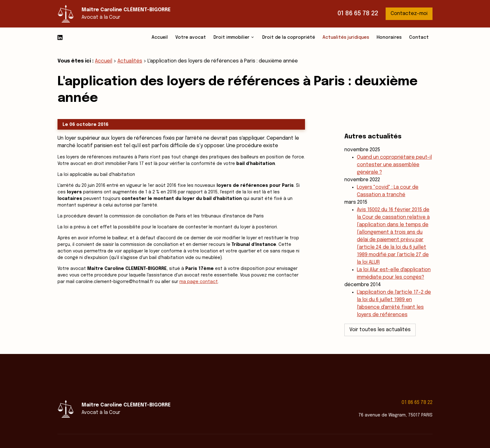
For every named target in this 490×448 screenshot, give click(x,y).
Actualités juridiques (346, 37)
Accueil (160, 37)
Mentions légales (264, 430)
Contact (419, 37)
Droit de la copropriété (289, 37)
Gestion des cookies (410, 430)
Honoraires (389, 37)
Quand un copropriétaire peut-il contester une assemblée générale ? (394, 151)
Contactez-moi (409, 14)
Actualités (130, 61)
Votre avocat (191, 37)
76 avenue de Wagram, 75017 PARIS (395, 394)
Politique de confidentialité (319, 430)
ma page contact (199, 282)
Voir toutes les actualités (380, 316)
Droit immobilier (231, 37)
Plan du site (368, 430)
